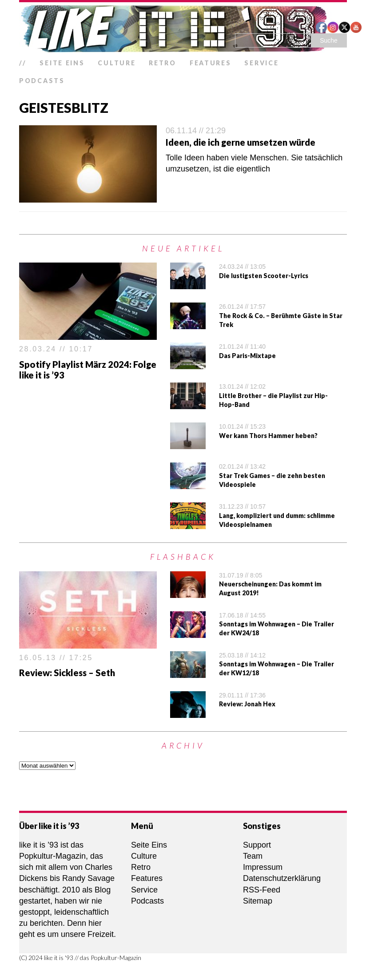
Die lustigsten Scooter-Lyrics (264, 276)
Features (211, 63)
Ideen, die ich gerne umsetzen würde (241, 142)
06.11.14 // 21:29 (196, 131)
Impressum (263, 867)
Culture (117, 63)
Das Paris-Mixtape (247, 356)
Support (257, 845)
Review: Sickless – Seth (67, 673)
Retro (163, 63)
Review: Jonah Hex (247, 704)
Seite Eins (62, 63)
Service (261, 63)
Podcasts (42, 81)
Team (253, 856)
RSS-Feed (262, 890)
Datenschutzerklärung (282, 878)
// (23, 63)
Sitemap (258, 901)
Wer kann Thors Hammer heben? (268, 436)
